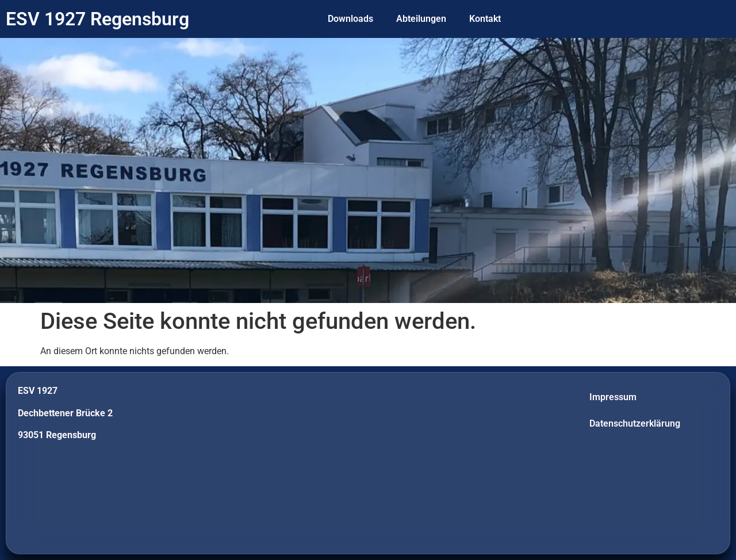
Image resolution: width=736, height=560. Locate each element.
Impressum (613, 397)
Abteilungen (421, 19)
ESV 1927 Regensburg (97, 19)
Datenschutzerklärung (635, 423)
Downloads (350, 19)
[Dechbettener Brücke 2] (368, 463)
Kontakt (485, 19)
